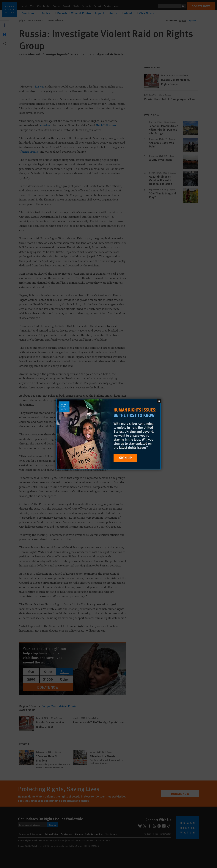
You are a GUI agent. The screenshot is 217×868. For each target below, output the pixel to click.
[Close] (159, 401)
